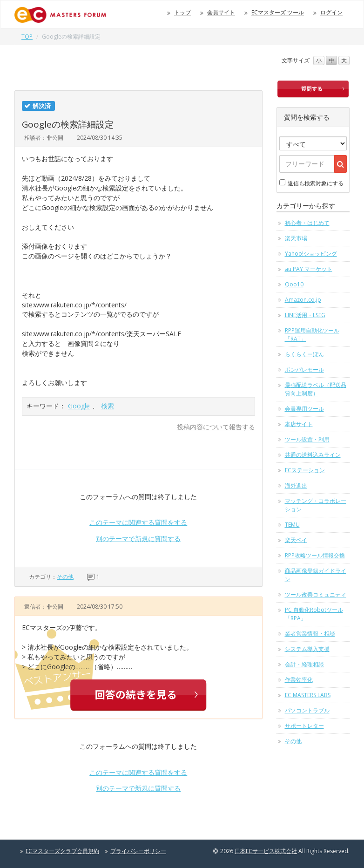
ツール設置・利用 (307, 439)
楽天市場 (296, 238)
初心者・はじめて (307, 223)
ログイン (331, 12)
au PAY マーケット (309, 269)
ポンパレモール (304, 370)
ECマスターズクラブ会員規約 (62, 851)
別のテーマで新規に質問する (138, 539)
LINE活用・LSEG (305, 315)
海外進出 (296, 485)
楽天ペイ (296, 540)
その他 (65, 577)
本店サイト (299, 424)
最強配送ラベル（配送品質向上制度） (316, 389)
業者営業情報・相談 (310, 634)
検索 (108, 406)
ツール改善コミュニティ (316, 594)
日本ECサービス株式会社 (266, 851)
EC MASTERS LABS (308, 695)
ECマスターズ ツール (278, 12)
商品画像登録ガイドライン (316, 575)
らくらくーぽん (304, 354)
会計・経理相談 (304, 664)
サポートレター (304, 726)
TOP (27, 37)
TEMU (292, 525)
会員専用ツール (304, 409)
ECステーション (305, 470)
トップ (182, 12)
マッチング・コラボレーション (316, 505)
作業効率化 (299, 680)
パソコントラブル (307, 710)
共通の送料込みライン (313, 455)
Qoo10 (294, 284)
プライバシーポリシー (138, 851)
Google (79, 406)
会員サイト (221, 12)
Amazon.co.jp (303, 300)
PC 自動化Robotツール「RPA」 (314, 614)
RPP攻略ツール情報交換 (315, 555)
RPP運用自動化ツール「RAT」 (312, 335)
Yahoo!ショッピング (311, 254)
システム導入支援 (307, 649)
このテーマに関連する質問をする (138, 522)
